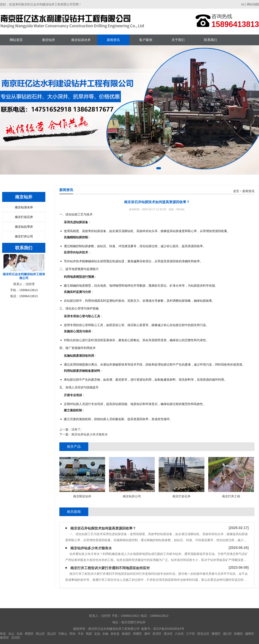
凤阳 (89, 634)
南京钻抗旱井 (24, 227)
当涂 (19, 634)
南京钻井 (49, 40)
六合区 (179, 634)
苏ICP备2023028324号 (169, 629)
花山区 (52, 634)
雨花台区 (203, 634)
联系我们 (210, 40)
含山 (11, 634)
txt (243, 4)
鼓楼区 (238, 634)
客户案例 (146, 40)
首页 (236, 191)
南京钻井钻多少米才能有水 (90, 434)
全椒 (105, 634)
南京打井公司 (24, 236)
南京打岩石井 (24, 217)
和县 (3, 634)
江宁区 (191, 634)
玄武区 (16, 638)
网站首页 (16, 40)
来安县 (115, 634)
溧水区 (168, 634)
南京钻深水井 (81, 40)
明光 (73, 634)
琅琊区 (137, 634)
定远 (97, 634)
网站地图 (253, 4)
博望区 (29, 634)
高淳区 (157, 634)
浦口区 (227, 634)
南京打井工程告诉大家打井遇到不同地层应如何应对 (110, 568)
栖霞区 (216, 634)
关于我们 (178, 40)
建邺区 (250, 634)
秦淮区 (5, 638)
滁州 (147, 634)
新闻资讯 (113, 40)
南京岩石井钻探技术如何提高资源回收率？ (103, 528)
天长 (81, 634)
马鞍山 (63, 634)
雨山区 (40, 634)
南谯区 (126, 634)
